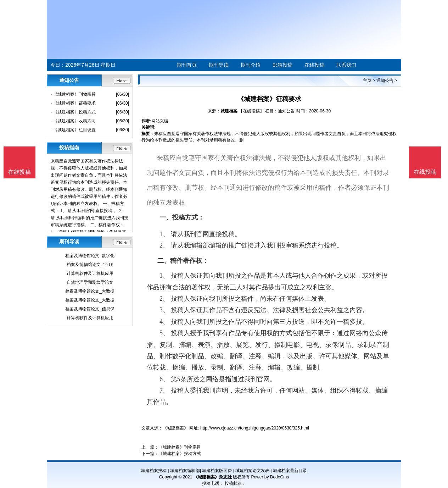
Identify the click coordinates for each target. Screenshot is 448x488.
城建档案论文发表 (252, 471)
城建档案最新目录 (290, 471)
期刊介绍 (251, 65)
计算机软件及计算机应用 (90, 273)
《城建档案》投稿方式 (180, 454)
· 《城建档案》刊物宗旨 (73, 94)
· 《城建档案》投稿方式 (73, 112)
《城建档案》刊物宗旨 (180, 447)
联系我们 (346, 65)
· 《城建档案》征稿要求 (73, 103)
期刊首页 (187, 65)
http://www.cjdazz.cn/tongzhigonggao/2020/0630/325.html (255, 428)
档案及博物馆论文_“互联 (90, 265)
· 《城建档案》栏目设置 (73, 130)
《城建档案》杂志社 (213, 477)
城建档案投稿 (154, 471)
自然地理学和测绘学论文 (90, 282)
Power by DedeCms (270, 477)
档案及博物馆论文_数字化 (90, 256)
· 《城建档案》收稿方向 (73, 121)
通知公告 (385, 81)
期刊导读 (219, 65)
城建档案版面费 (217, 471)
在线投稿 (314, 65)
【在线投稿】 (251, 111)
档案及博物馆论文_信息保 (90, 309)
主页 (367, 81)
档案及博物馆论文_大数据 (90, 291)
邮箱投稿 (282, 65)
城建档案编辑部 (185, 471)
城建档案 (229, 111)
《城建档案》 (175, 428)
